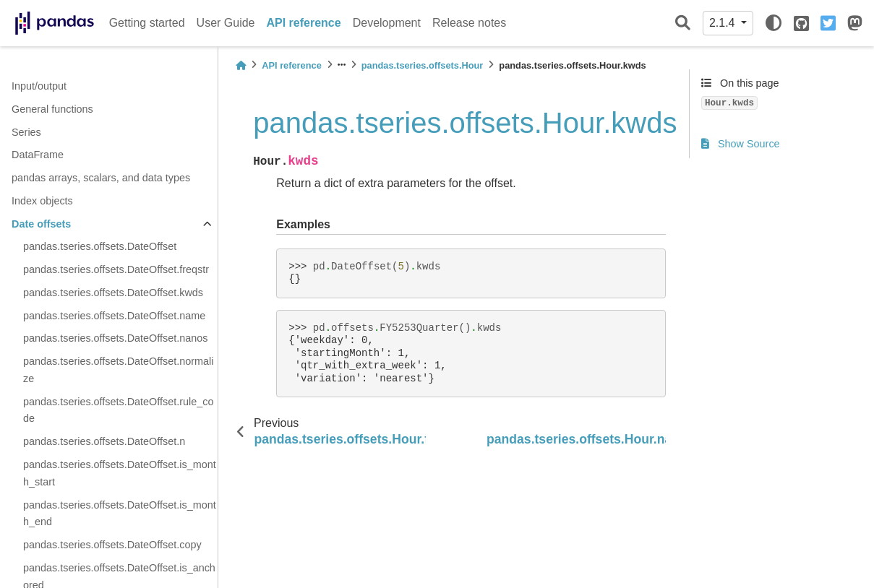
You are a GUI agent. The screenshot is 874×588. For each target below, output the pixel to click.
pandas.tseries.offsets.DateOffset (100, 246)
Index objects (42, 201)
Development (387, 23)
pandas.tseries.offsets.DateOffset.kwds (113, 293)
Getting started (147, 23)
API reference (304, 23)
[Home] (241, 65)
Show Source (741, 144)
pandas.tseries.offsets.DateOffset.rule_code (118, 410)
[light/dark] (774, 23)
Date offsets (41, 224)
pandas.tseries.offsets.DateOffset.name (114, 316)
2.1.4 (724, 23)
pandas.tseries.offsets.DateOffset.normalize (118, 370)
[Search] (683, 23)
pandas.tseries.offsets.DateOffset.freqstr (116, 269)
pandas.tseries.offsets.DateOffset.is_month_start (120, 473)
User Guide (226, 23)
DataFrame (38, 155)
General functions (52, 109)
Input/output (39, 86)
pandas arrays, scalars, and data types (101, 178)
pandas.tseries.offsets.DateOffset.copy (112, 545)
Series (26, 132)
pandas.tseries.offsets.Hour (423, 65)
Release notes (469, 23)
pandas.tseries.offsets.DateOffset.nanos (115, 338)
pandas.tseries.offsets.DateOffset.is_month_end (120, 514)
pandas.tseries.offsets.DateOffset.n (104, 441)
